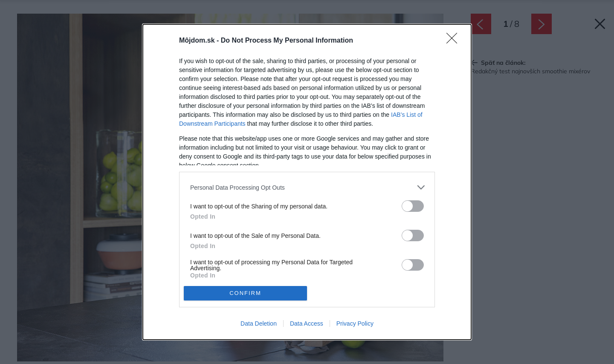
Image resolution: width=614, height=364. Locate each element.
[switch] (413, 206)
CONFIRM (245, 293)
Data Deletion (259, 324)
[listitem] (307, 187)
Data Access (307, 324)
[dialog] (307, 182)
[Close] (455, 41)
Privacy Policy (355, 324)
